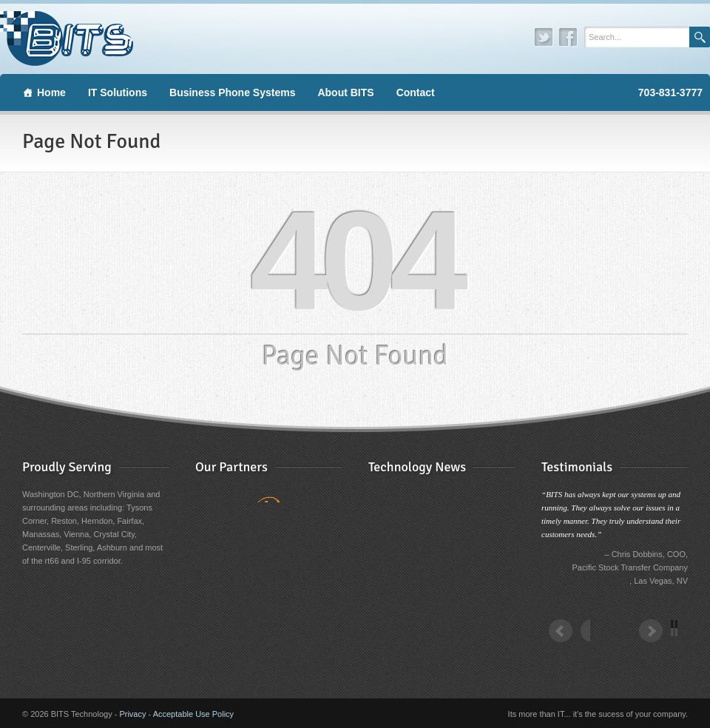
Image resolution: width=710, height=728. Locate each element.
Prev (569, 640)
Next (660, 640)
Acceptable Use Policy (193, 714)
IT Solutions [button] (118, 92)
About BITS (345, 92)
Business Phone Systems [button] (232, 92)
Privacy (132, 714)
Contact (416, 92)
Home (51, 92)
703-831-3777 (670, 92)
